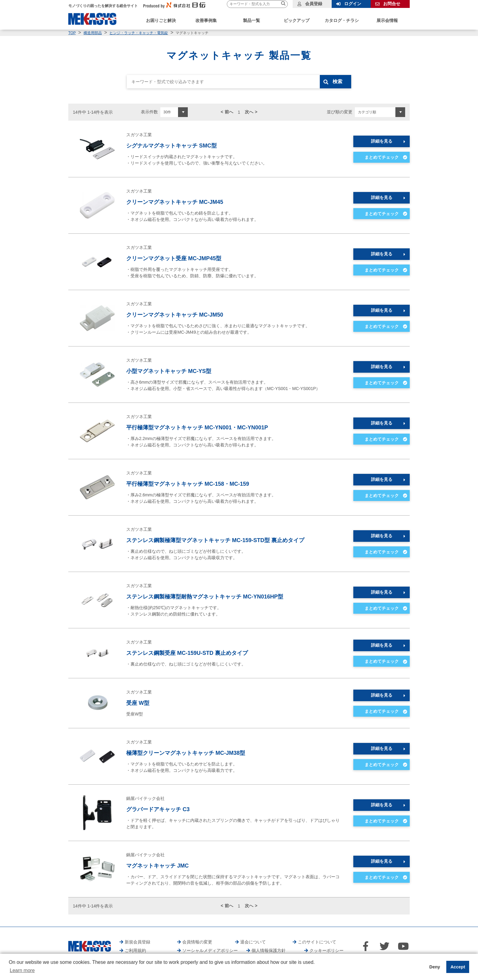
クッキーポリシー (326, 950)
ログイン (353, 4)
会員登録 (314, 4)
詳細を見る (382, 141)
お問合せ (392, 4)
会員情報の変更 (197, 942)
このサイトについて (317, 942)
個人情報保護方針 (269, 950)
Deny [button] (435, 967)
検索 (339, 82)
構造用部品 (93, 33)
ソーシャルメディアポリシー (210, 950)
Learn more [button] (22, 970)
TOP (72, 33)
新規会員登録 (137, 942)
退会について (253, 942)
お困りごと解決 (161, 20)
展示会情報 (387, 20)
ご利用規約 (135, 950)
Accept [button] (458, 967)
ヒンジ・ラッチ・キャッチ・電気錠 (139, 33)
